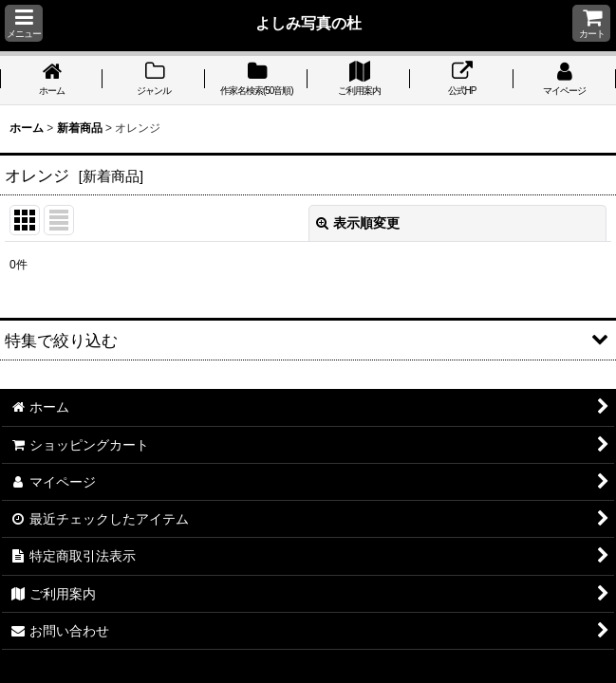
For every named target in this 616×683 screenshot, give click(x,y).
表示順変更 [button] (358, 223)
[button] (24, 23)
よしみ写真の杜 (308, 23)
